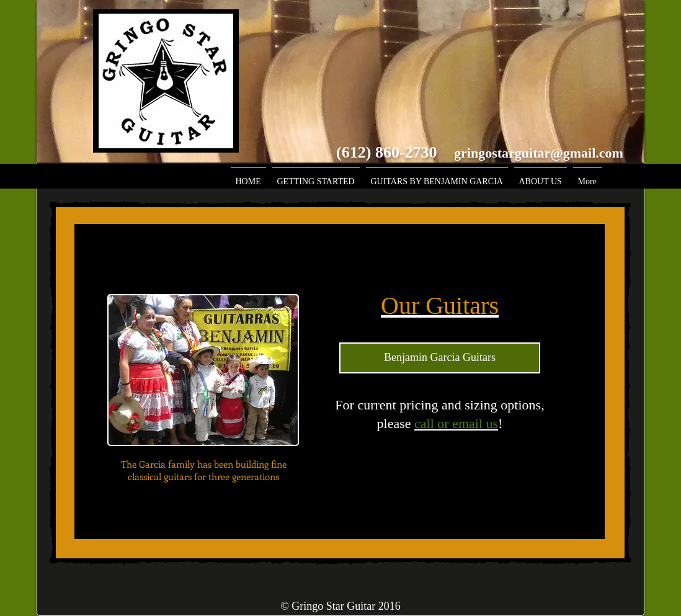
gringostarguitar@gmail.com (539, 153)
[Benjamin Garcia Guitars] (440, 358)
